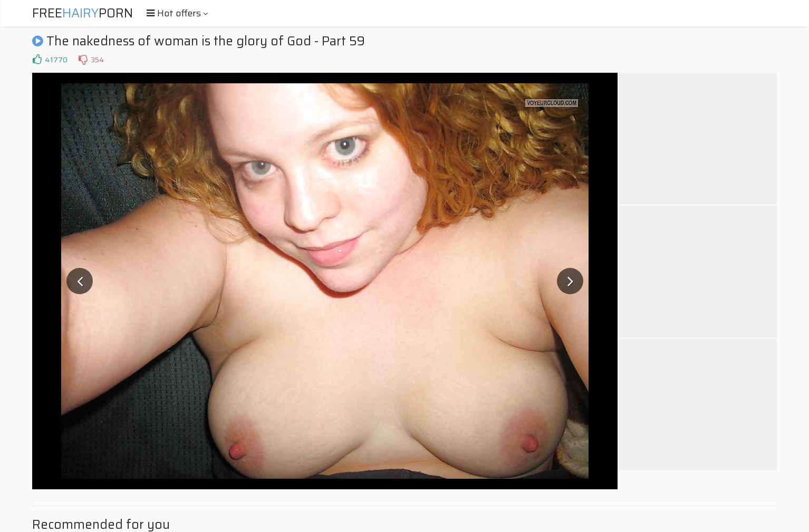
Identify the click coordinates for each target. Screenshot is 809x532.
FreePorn (83, 13)
